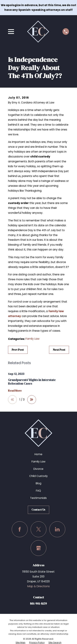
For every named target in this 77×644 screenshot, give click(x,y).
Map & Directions (38, 586)
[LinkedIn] (57, 529)
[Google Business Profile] (38, 548)
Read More (15, 391)
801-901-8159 (38, 604)
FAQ (38, 491)
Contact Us (38, 510)
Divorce (38, 469)
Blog (38, 483)
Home (38, 454)
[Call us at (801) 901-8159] (66, 31)
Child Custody (38, 476)
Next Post (59, 350)
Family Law (33, 339)
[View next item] (32, 400)
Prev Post (18, 350)
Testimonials (38, 498)
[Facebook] (20, 529)
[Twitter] (38, 529)
